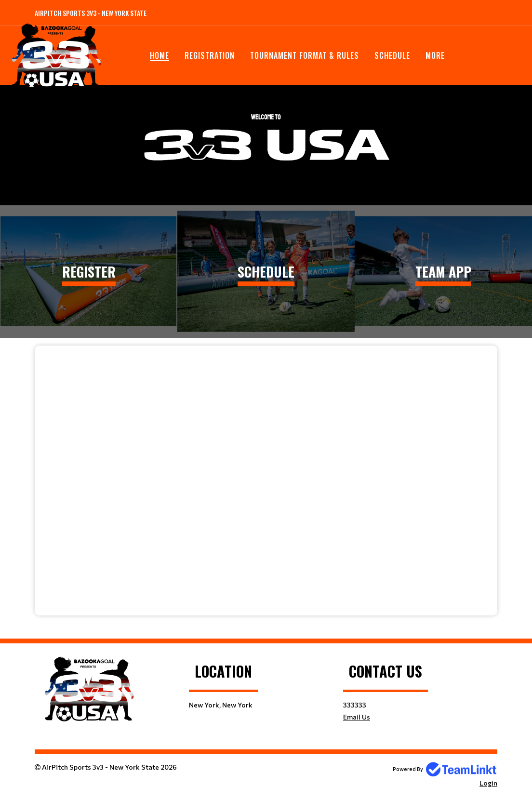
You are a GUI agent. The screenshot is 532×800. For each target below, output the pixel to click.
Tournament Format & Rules (305, 55)
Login (488, 783)
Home (160, 55)
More (435, 55)
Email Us (357, 717)
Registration (210, 55)
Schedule (392, 55)
